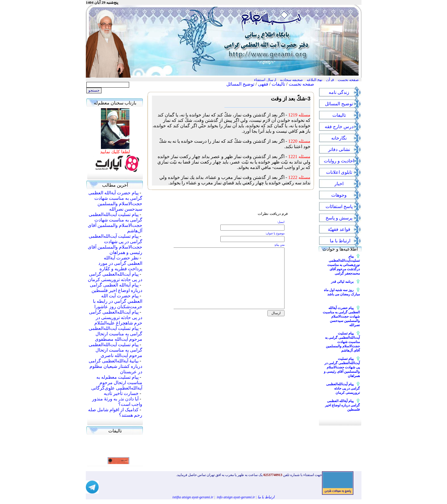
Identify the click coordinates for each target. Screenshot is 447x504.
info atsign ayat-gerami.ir (236, 497)
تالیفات (278, 84)
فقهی (263, 84)
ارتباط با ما (266, 497)
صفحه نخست (301, 84)
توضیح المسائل (240, 84)
